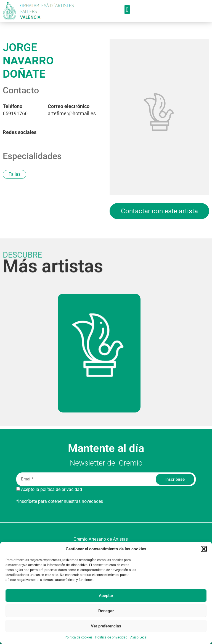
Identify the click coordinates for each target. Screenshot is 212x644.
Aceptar (106, 596)
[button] (204, 549)
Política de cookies (79, 637)
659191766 (15, 110)
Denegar (106, 611)
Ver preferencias (106, 626)
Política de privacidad (111, 637)
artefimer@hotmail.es (72, 110)
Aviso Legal (139, 637)
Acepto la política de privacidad (51, 489)
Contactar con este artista (159, 211)
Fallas (14, 174)
